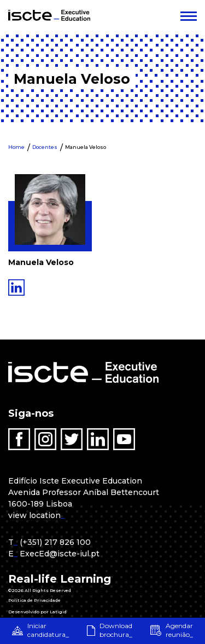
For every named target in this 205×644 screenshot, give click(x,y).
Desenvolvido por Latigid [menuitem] (37, 612)
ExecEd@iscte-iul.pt (60, 554)
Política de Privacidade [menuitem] (34, 600)
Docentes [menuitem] (45, 147)
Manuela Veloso (86, 147)
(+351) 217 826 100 (55, 542)
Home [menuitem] (16, 147)
